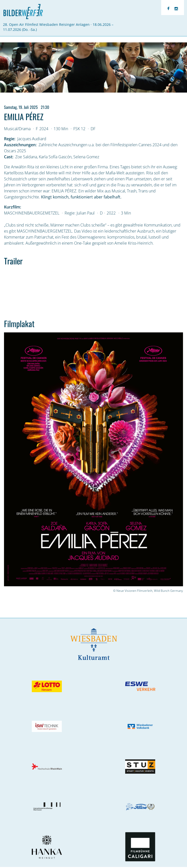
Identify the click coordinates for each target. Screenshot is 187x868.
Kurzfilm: (13, 207)
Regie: (10, 139)
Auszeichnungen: (20, 145)
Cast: (9, 157)
